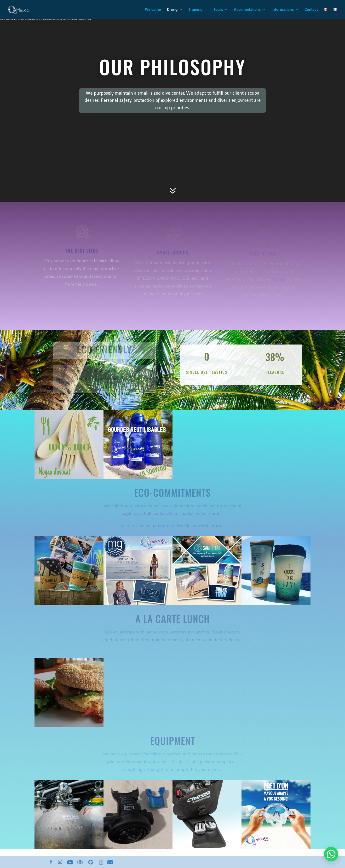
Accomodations (247, 10)
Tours (218, 10)
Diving (172, 10)
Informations (283, 10)
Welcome (153, 10)
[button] (331, 854)
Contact (311, 10)
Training (195, 10)
